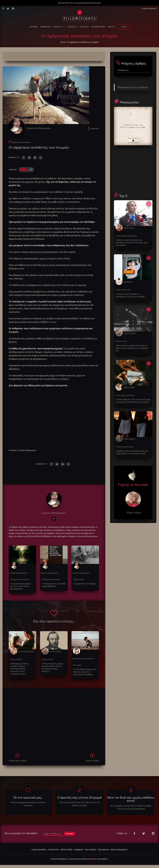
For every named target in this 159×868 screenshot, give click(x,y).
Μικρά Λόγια (79, 580)
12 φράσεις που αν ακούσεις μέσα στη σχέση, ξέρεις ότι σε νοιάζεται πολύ (132, 452)
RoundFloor (103, 859)
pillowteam (128, 282)
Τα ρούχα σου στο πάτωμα (84, 584)
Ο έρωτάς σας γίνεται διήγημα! (79, 798)
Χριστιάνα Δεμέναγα (26, 652)
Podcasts (84, 27)
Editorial (34, 27)
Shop (124, 27)
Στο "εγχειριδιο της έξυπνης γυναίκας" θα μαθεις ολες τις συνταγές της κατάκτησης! (131, 807)
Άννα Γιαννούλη (56, 652)
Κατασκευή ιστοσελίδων (79, 859)
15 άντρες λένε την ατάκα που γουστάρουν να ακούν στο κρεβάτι (130, 295)
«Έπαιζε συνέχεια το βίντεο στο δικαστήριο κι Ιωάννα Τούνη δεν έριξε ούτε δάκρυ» (132, 243)
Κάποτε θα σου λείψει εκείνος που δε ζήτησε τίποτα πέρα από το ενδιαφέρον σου (132, 348)
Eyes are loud (48, 659)
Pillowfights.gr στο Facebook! (133, 87)
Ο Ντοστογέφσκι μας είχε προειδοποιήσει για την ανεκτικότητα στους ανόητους (52, 667)
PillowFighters (98, 27)
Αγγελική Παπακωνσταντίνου (83, 659)
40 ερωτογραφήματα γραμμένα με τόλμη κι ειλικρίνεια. (28, 804)
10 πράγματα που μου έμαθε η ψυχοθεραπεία (54, 585)
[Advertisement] (54, 721)
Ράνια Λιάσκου (129, 439)
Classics (72, 27)
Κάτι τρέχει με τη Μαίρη (126, 395)
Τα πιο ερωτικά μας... (28, 798)
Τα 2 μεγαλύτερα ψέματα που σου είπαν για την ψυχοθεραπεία (21, 586)
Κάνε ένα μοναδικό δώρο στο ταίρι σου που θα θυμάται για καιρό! (79, 804)
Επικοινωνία (54, 849)
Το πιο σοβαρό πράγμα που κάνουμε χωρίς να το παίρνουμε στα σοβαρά (85, 672)
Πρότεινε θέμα (66, 849)
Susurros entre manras (125, 447)
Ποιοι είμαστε (91, 849)
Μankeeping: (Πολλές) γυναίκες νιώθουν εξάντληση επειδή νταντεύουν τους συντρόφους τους (19, 669)
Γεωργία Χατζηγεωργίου (38, 128)
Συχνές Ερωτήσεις (39, 849)
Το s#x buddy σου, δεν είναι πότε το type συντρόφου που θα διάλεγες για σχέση (133, 401)
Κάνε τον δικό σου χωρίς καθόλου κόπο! (131, 799)
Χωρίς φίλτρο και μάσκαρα (127, 236)
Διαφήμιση (79, 849)
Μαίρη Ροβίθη (129, 387)
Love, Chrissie (17, 659)
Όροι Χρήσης (103, 849)
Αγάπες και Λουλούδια (21, 142)
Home (63, 42)
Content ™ (59, 27)
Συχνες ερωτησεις (150, 9)
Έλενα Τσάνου (129, 228)
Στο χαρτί (78, 665)
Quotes (111, 27)
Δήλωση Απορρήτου (119, 849)
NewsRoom (45, 27)
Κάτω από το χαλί (124, 290)
